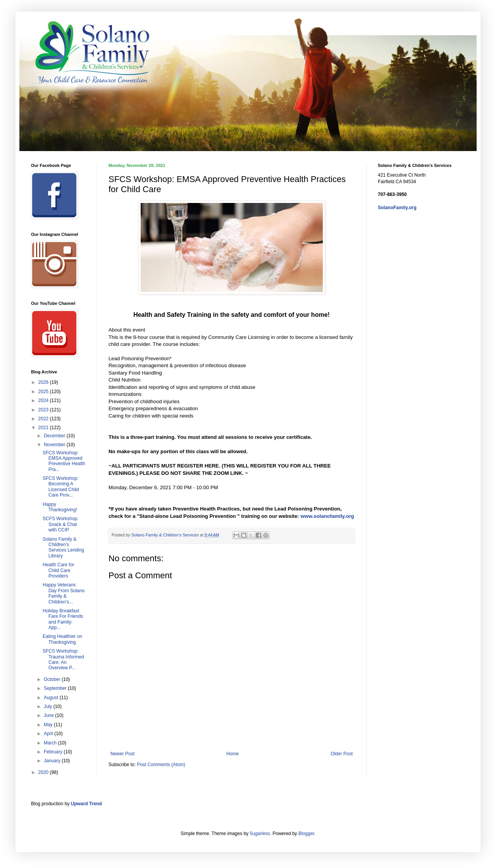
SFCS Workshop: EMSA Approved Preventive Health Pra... (64, 461)
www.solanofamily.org (327, 516)
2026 (44, 382)
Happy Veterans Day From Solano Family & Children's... (64, 593)
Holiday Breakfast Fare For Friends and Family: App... (63, 619)
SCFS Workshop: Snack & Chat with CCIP (60, 524)
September (56, 688)
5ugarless (260, 834)
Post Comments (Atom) (161, 765)
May (49, 725)
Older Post (342, 754)
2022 (44, 419)
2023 (44, 410)
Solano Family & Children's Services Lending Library (63, 547)
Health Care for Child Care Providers (58, 570)
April (49, 734)
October (53, 679)
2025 (44, 392)
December (55, 436)
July (49, 706)
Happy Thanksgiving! (60, 507)
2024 (44, 400)
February (54, 752)
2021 (44, 428)
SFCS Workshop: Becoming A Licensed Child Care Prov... (61, 487)
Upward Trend (86, 804)
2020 (44, 772)
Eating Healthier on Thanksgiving (62, 639)
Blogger (306, 834)
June (49, 715)
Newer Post (122, 754)
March (51, 743)
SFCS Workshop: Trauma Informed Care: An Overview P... (63, 659)
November (55, 445)
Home (232, 754)
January (53, 761)
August (52, 698)
